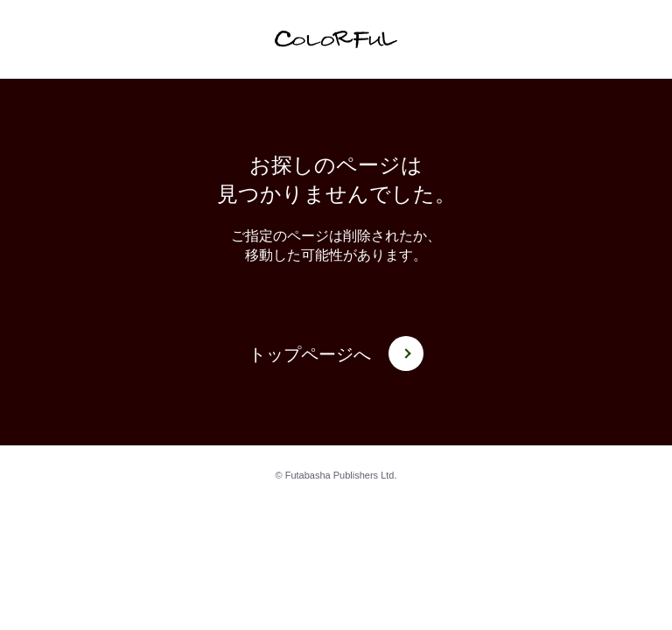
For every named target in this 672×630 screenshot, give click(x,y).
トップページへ (336, 355)
